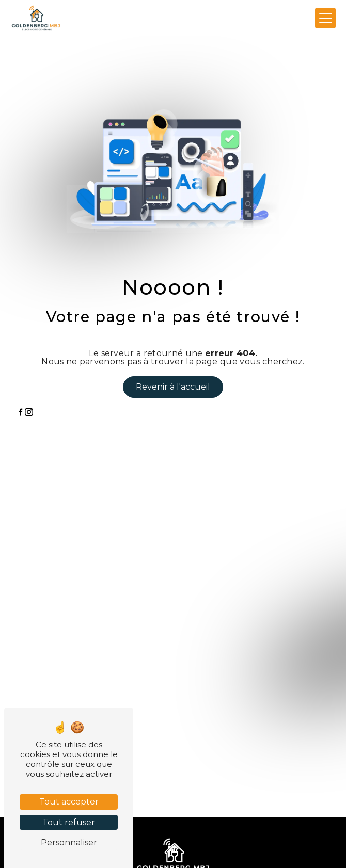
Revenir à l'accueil (173, 387)
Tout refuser (69, 822)
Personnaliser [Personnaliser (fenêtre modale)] (69, 842)
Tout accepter (69, 802)
